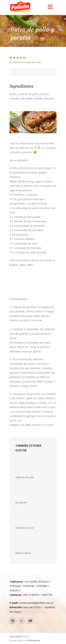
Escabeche (21, 503)
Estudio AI (34, 640)
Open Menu (50, 7)
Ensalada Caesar (24, 528)
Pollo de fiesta (23, 553)
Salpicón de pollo (25, 477)
